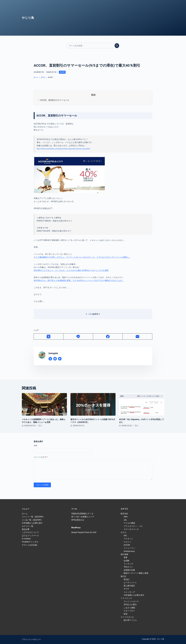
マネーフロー (129, 611)
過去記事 (26, 529)
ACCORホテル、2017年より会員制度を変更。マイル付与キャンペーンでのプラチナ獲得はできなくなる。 (79, 280)
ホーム (25, 514)
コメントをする (41, 457)
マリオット (128, 539)
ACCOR (62, 72)
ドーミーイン (129, 548)
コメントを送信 (42, 485)
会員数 (126, 561)
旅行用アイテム (130, 620)
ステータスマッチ (131, 529)
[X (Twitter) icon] (55, 359)
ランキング (128, 564)
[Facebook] (108, 337)
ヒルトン (127, 542)
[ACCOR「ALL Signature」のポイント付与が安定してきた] (142, 404)
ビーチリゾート (130, 583)
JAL (125, 520)
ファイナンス (126, 598)
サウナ (126, 589)
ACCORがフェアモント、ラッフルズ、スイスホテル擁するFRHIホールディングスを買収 (71, 270)
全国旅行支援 (129, 570)
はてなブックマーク (30, 536)
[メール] (137, 337)
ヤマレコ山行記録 (29, 545)
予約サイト (128, 567)
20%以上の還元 (130, 604)
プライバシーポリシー (31, 639)
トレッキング (129, 592)
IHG (125, 536)
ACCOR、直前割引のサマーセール (55, 100)
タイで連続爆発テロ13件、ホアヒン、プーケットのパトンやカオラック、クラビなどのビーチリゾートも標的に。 (82, 257)
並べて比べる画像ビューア (83, 517)
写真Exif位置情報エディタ (82, 514)
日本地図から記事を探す (32, 523)
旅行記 (123, 576)
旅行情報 (124, 554)
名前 (35, 446)
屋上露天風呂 (129, 586)
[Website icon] (50, 359)
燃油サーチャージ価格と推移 (136, 573)
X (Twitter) (26, 539)
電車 (126, 557)
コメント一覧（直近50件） (33, 517)
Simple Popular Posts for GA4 (84, 532)
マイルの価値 (129, 523)
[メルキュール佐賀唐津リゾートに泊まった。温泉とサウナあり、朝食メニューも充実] (44, 404)
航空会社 (124, 514)
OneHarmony (129, 551)
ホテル (123, 532)
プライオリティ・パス (133, 526)
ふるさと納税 (129, 608)
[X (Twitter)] (49, 337)
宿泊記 (126, 579)
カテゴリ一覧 (28, 526)
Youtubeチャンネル (30, 542)
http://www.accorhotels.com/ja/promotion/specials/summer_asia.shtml (63, 149)
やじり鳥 (28, 18)
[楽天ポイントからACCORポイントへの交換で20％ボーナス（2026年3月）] (93, 404)
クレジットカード (131, 601)
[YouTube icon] (60, 359)
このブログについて (30, 532)
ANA (126, 517)
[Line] (78, 337)
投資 (126, 614)
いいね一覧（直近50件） (32, 520)
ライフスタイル (127, 617)
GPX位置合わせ (78, 520)
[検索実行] (117, 46)
